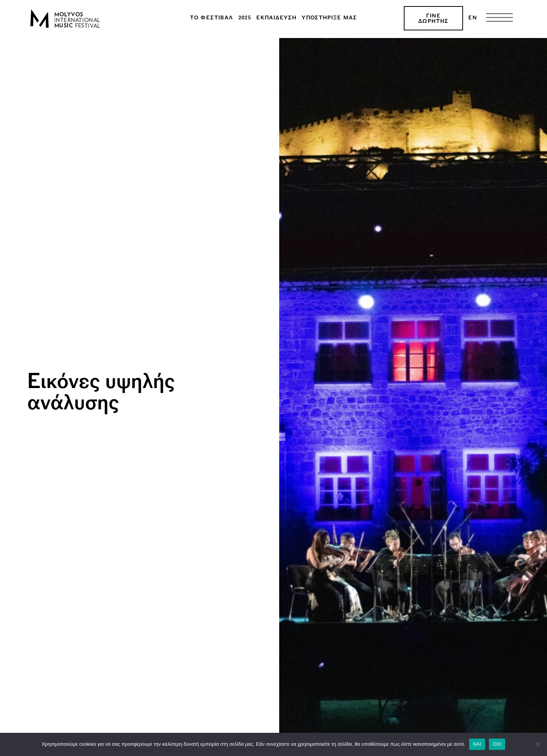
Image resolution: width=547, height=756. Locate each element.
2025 (245, 18)
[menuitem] (473, 18)
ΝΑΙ (477, 744)
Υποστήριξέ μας (329, 18)
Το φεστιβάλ (211, 18)
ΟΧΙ (497, 744)
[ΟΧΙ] (538, 744)
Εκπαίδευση (276, 18)
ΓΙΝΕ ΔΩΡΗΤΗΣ (433, 19)
